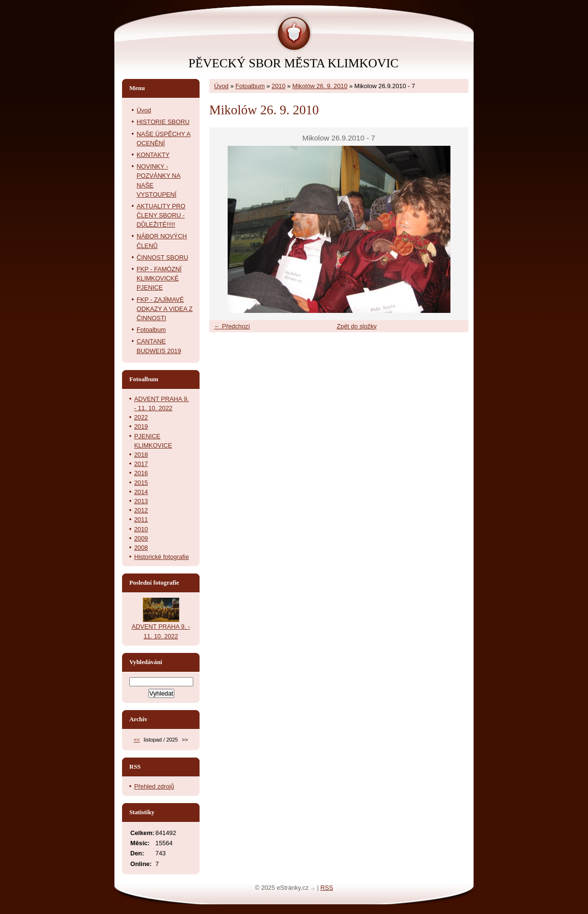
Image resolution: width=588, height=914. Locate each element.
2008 (141, 548)
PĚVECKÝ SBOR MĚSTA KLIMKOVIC (294, 63)
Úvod (221, 86)
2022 (141, 417)
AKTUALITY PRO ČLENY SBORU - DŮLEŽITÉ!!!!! (161, 215)
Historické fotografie (162, 557)
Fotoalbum (250, 86)
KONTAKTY (153, 155)
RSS (327, 888)
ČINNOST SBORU (162, 257)
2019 (141, 426)
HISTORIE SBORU (163, 122)
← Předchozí (232, 326)
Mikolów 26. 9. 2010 (320, 86)
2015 (141, 483)
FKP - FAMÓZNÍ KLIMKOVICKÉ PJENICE (159, 278)
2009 (141, 538)
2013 (141, 501)
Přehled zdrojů (154, 786)
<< (137, 740)
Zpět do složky (357, 326)
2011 (141, 519)
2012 (141, 510)
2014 (141, 492)
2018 (141, 455)
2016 (141, 473)
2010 (279, 86)
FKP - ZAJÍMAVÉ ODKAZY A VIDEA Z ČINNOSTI (165, 309)
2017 (141, 464)
